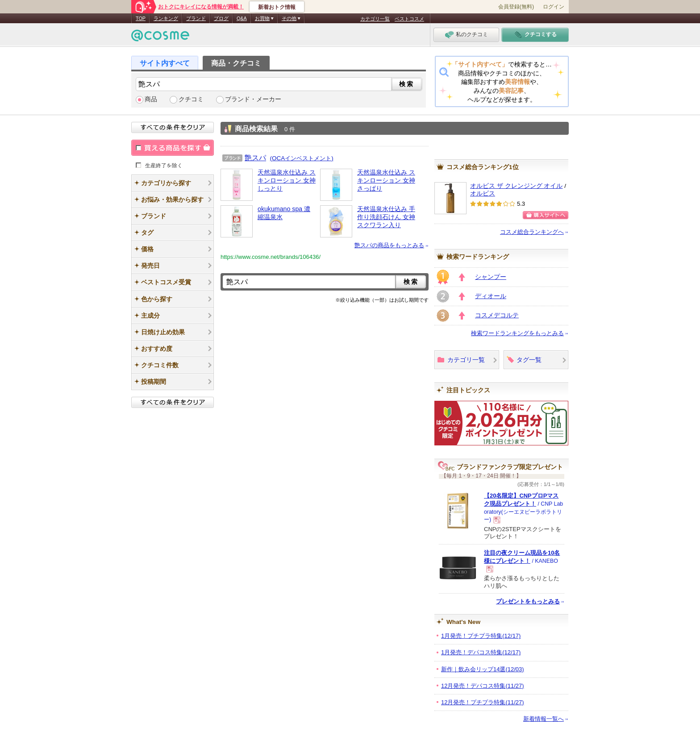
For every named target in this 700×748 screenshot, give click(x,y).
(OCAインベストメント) (302, 158)
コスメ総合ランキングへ (532, 232)
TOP (141, 18)
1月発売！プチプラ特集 (481, 636)
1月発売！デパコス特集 (481, 652)
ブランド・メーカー (253, 99)
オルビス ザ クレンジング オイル (516, 186)
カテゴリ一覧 (375, 19)
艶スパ (255, 158)
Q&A (242, 18)
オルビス (483, 193)
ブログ (221, 18)
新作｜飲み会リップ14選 (483, 669)
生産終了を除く (164, 165)
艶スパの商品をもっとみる (389, 245)
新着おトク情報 (277, 7)
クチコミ (191, 99)
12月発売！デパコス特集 (483, 686)
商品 (151, 99)
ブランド (196, 18)
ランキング (166, 18)
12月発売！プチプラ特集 (483, 702)
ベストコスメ (409, 19)
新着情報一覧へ (544, 719)
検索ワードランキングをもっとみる (517, 333)
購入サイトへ (546, 215)
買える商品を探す (173, 148)
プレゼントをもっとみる (528, 601)
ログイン (554, 7)
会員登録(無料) (516, 7)
